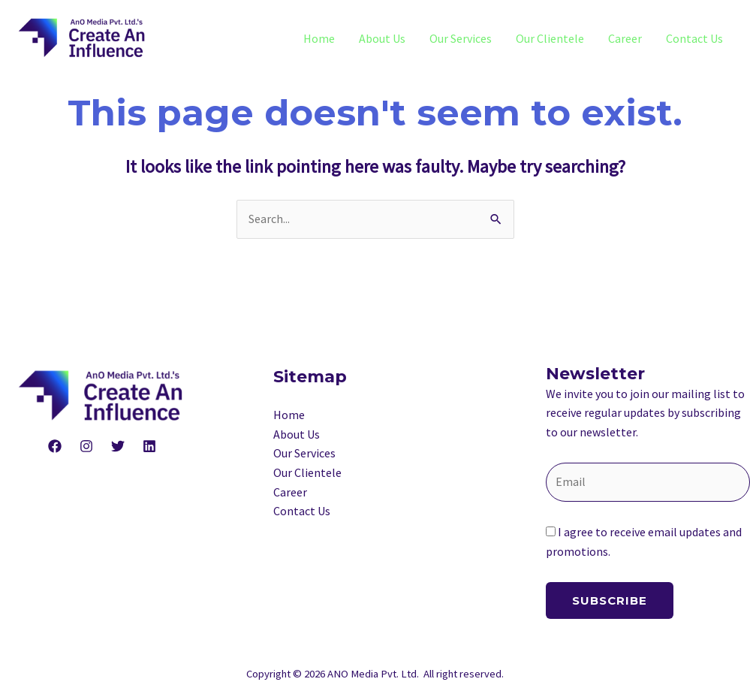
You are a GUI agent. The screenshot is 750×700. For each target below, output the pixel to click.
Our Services (461, 38)
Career (625, 38)
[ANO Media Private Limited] (83, 37)
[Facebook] (55, 446)
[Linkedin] (149, 446)
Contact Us (694, 38)
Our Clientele (550, 38)
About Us (382, 38)
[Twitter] (118, 446)
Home (319, 38)
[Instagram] (86, 446)
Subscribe (610, 600)
